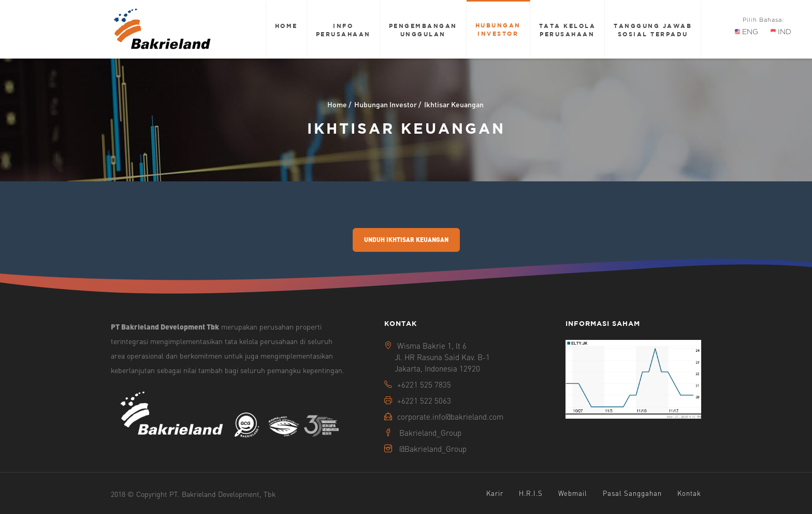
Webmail (573, 493)
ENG (746, 32)
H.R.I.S (531, 493)
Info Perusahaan (343, 30)
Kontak (689, 493)
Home (286, 26)
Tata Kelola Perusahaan (568, 30)
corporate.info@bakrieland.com (450, 417)
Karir (495, 493)
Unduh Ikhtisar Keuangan (406, 240)
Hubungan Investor (498, 29)
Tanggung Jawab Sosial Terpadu (653, 30)
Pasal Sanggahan (632, 493)
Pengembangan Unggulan (423, 30)
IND (781, 32)
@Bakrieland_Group (433, 449)
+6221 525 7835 (424, 384)
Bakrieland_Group (430, 433)
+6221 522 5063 (424, 401)
